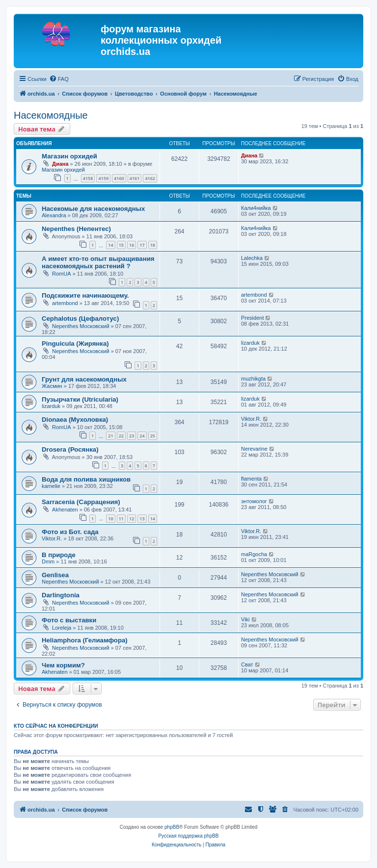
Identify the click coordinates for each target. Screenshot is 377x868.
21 (110, 436)
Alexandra (54, 215)
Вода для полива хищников (86, 479)
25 (153, 436)
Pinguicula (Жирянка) (75, 344)
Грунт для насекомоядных (84, 379)
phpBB (172, 827)
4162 (150, 178)
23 (132, 436)
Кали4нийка (256, 208)
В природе (59, 555)
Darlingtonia (61, 595)
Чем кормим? (63, 665)
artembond (65, 303)
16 (132, 245)
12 (132, 519)
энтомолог (254, 501)
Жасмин (52, 386)
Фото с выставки (69, 620)
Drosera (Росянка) (70, 449)
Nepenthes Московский (81, 326)
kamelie (51, 486)
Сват (247, 664)
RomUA (62, 274)
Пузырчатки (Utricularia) (80, 399)
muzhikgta (253, 379)
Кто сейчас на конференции (56, 726)
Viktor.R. (251, 419)
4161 (135, 178)
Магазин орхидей (69, 156)
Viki (245, 619)
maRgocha (254, 554)
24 (142, 436)
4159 (103, 178)
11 (121, 519)
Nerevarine (254, 449)
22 (121, 436)
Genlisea (55, 575)
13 (142, 519)
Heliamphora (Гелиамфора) (85, 640)
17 (142, 245)
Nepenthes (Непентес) (76, 229)
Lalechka (252, 258)
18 (153, 245)
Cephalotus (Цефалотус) (80, 319)
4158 (88, 178)
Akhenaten (65, 510)
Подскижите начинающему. (85, 295)
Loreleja (62, 628)
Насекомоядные (51, 115)
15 (121, 245)
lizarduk (250, 343)
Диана (60, 164)
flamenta (251, 479)
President (252, 318)
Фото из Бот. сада (70, 532)
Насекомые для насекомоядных (93, 209)
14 (110, 245)
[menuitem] (59, 79)
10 (110, 519)
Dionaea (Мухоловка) (75, 420)
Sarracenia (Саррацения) (81, 502)
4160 (119, 178)
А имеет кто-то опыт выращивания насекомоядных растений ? (98, 262)
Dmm (48, 562)
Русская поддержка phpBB (188, 836)
